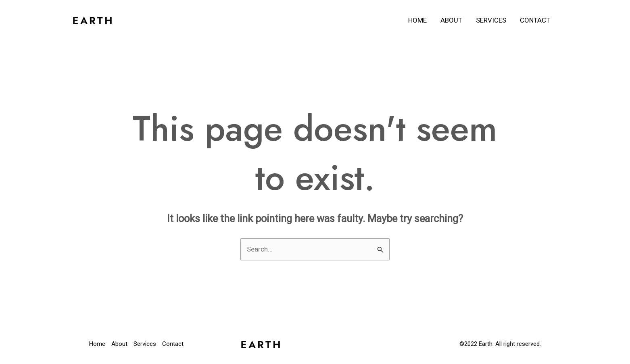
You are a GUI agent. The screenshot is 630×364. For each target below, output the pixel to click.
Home (417, 20)
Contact (535, 20)
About (451, 20)
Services (491, 20)
